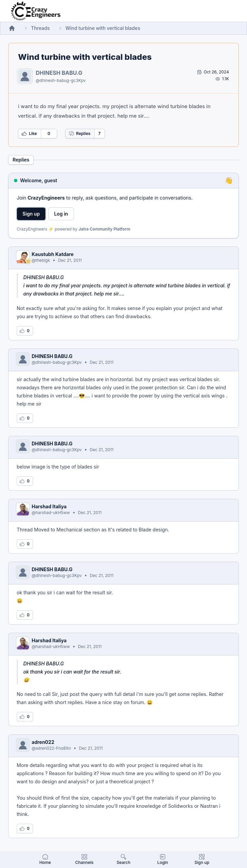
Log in (61, 214)
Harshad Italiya (49, 506)
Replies (80, 134)
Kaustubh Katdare (53, 254)
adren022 (43, 742)
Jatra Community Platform (104, 229)
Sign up (31, 214)
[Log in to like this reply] (25, 331)
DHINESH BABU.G (59, 73)
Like (29, 134)
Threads (40, 28)
